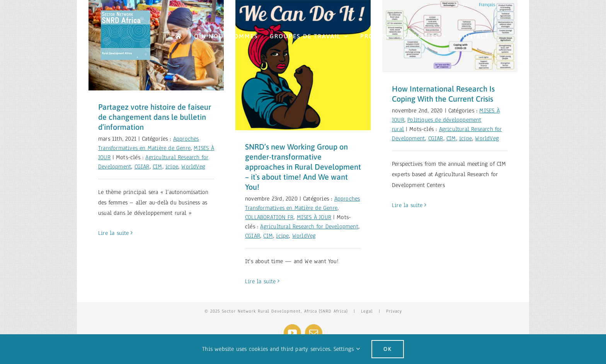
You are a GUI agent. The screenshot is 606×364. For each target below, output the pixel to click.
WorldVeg (193, 167)
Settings (347, 349)
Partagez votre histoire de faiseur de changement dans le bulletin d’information (155, 117)
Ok (388, 349)
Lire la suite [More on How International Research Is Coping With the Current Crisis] (407, 205)
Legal (367, 311)
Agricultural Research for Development (309, 226)
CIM (157, 167)
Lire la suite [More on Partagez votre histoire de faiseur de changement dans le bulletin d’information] (114, 233)
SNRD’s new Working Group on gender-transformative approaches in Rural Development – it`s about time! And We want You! (303, 167)
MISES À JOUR (314, 217)
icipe (172, 167)
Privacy (394, 311)
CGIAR (142, 167)
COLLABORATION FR (269, 217)
